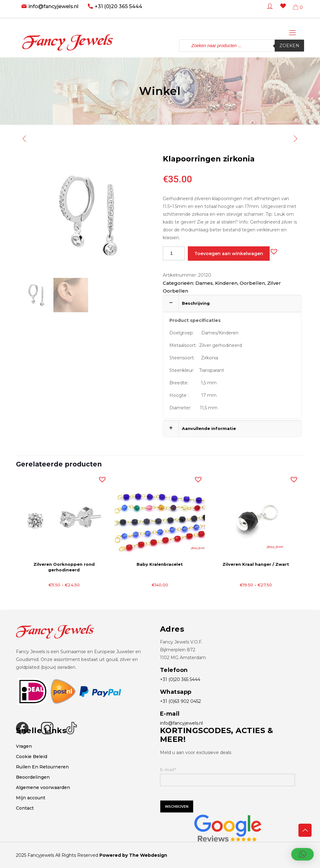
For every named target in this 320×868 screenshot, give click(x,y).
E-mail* (227, 777)
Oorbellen (252, 283)
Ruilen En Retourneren (42, 767)
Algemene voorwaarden (43, 787)
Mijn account (31, 798)
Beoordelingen (33, 777)
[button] (272, 250)
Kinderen (226, 283)
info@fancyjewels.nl (53, 6)
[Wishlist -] (282, 10)
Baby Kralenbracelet (160, 564)
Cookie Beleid (32, 757)
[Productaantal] (174, 253)
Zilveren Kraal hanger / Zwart (256, 564)
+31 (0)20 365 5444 (118, 6)
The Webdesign (148, 855)
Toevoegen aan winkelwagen (229, 254)
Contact (25, 808)
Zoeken (289, 46)
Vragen (24, 746)
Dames (204, 283)
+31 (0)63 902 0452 (180, 701)
